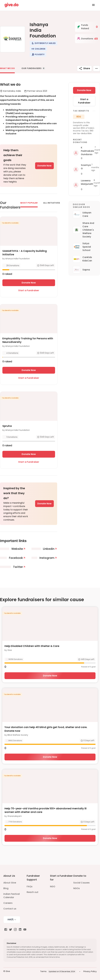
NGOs (77, 888)
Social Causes (81, 883)
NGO (53, 886)
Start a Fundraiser (29, 290)
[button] (43, 43)
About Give (10, 883)
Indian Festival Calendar (12, 896)
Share (84, 68)
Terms (43, 971)
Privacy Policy (90, 971)
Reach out (33, 892)
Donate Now (44, 166)
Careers (8, 903)
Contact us (10, 909)
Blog (6, 888)
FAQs (30, 886)
